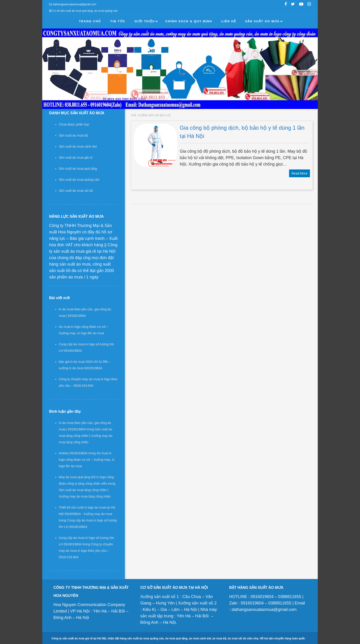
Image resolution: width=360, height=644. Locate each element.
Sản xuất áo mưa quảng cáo (79, 180)
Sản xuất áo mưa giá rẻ (76, 157)
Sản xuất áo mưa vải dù (76, 191)
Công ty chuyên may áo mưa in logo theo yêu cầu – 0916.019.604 (86, 551)
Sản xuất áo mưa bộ (73, 135)
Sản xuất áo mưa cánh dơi (78, 146)
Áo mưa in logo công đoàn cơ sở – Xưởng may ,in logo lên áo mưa (87, 460)
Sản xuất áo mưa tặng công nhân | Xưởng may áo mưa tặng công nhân (86, 436)
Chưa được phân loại (74, 124)
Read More (300, 173)
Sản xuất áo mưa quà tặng (78, 169)
